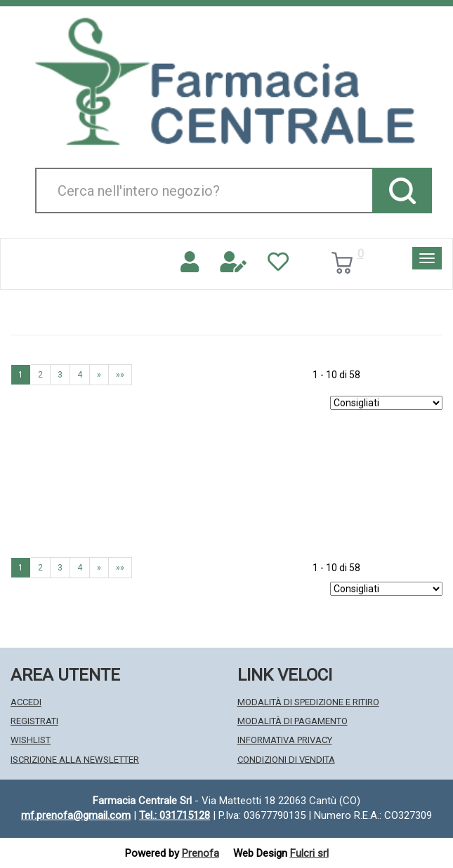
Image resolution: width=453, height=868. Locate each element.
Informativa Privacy (285, 740)
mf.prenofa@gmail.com (76, 815)
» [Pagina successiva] (99, 375)
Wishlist (31, 740)
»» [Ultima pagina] (120, 375)
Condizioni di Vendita (286, 760)
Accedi (26, 702)
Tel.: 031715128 (175, 815)
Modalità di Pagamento (293, 721)
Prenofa (201, 853)
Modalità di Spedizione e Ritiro (308, 702)
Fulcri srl (309, 853)
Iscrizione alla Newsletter (75, 760)
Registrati (34, 721)
